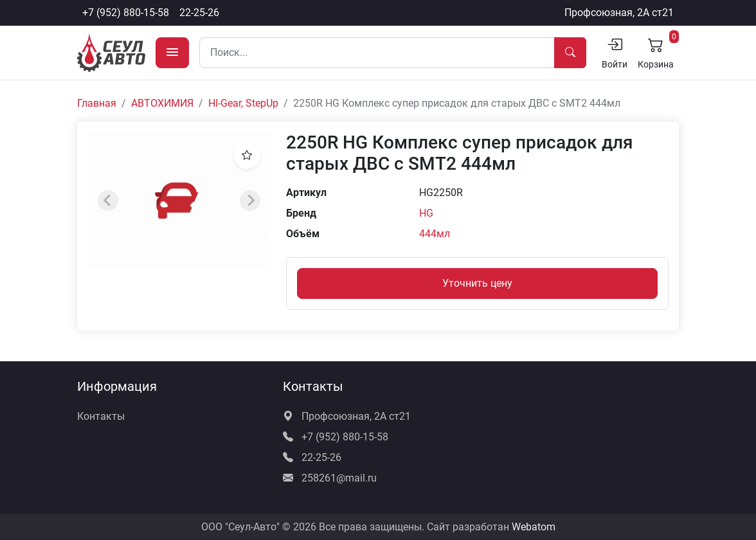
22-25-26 (199, 13)
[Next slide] (250, 201)
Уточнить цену (477, 283)
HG (426, 213)
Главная (97, 103)
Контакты (101, 416)
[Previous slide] (108, 201)
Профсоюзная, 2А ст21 (619, 13)
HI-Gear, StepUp (243, 103)
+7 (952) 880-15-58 (126, 13)
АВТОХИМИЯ (162, 103)
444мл (435, 234)
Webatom (534, 527)
